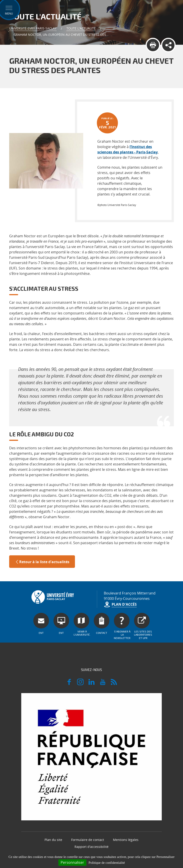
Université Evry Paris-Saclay (33, 28)
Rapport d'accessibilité (91, 847)
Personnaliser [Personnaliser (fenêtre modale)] (72, 862)
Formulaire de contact (88, 840)
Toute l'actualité (81, 28)
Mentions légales (126, 840)
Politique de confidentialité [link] (107, 863)
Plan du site (53, 840)
